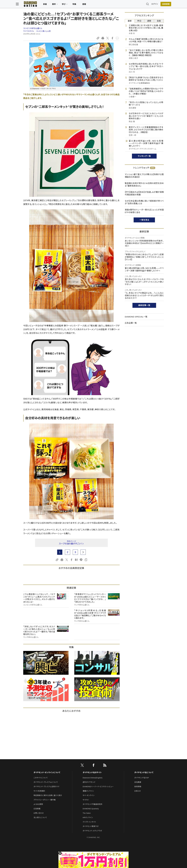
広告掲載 (37, 809)
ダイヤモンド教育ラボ (91, 826)
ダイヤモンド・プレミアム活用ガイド (46, 787)
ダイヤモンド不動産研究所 (93, 804)
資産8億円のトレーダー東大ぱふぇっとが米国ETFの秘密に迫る (144, 211)
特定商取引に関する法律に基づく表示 (48, 795)
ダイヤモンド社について (144, 772)
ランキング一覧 (144, 156)
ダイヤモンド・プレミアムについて (46, 782)
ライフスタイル (29, 31)
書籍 (92, 5)
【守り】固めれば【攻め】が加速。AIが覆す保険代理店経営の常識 (144, 193)
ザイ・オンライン (89, 795)
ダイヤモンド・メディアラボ (92, 831)
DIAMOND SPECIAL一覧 (136, 317)
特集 (82, 5)
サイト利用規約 (39, 791)
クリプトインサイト (89, 822)
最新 (130, 21)
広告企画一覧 (131, 323)
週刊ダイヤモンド (89, 782)
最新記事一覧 (144, 305)
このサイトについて (41, 778)
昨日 (139, 21)
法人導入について (40, 818)
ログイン (147, 4)
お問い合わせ (39, 813)
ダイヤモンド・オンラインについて (47, 772)
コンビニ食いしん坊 (43, 31)
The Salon (87, 813)
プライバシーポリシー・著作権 (45, 800)
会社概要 (138, 782)
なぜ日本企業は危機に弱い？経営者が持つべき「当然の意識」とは (144, 202)
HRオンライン (88, 818)
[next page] (83, 552)
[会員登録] (158, 5)
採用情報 (138, 787)
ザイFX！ (86, 800)
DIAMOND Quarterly (91, 809)
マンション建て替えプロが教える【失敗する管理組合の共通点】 (144, 176)
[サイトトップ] (35, 4)
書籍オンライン (88, 791)
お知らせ (138, 791)
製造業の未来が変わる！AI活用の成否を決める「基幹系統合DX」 (144, 185)
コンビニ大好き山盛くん (33, 28)
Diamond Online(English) (93, 778)
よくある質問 (38, 804)
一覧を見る (144, 220)
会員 (159, 21)
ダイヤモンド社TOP (142, 778)
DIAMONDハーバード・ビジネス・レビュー (98, 787)
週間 (149, 21)
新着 (53, 5)
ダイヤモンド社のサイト (92, 772)
